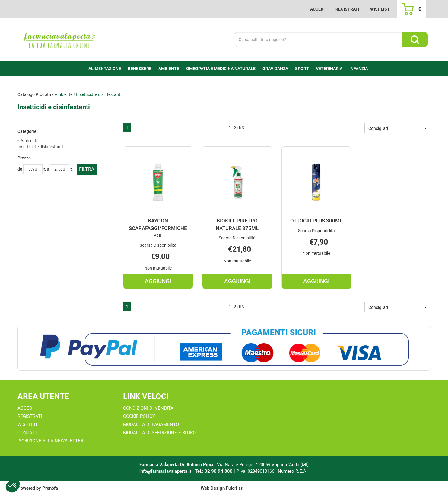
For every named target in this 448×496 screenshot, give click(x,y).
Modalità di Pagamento (151, 424)
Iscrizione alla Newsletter (50, 441)
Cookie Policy (139, 416)
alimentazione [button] (105, 69)
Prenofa (50, 488)
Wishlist (380, 9)
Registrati (347, 9)
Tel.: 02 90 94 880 (214, 471)
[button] (398, 128)
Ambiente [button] (169, 69)
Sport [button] (302, 69)
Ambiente (64, 94)
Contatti (28, 433)
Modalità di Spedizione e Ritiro (159, 433)
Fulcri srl (235, 488)
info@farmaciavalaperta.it (165, 471)
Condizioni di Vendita (148, 408)
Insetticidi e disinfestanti (40, 147)
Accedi (317, 9)
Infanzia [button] (359, 69)
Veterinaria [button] (329, 69)
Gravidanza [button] (275, 69)
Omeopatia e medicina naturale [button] (221, 69)
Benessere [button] (140, 69)
